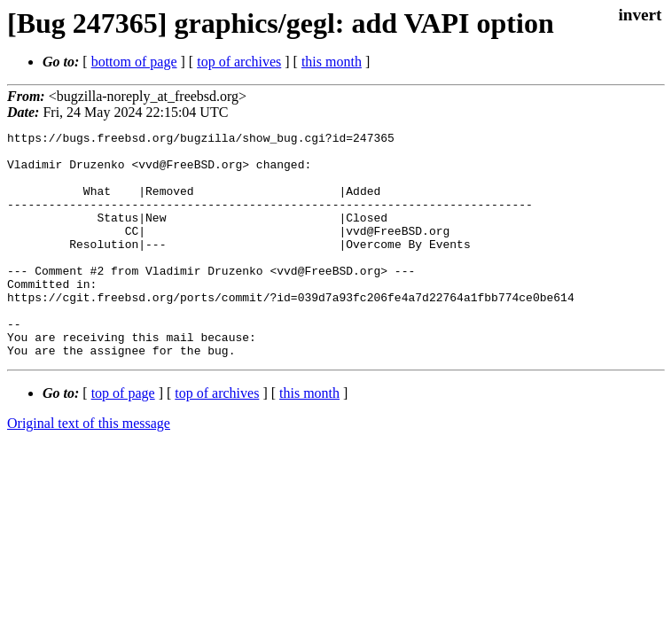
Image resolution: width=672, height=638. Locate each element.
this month (332, 62)
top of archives (239, 62)
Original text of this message (89, 468)
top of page (123, 438)
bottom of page (134, 62)
